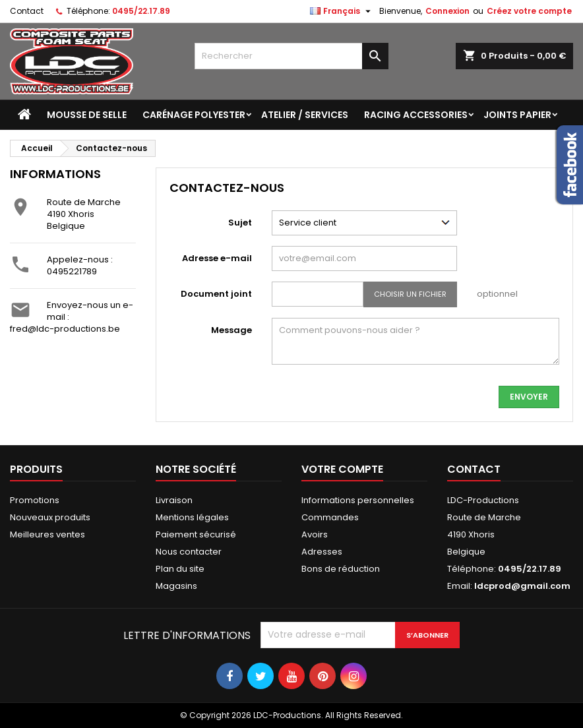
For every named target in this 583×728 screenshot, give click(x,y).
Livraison (174, 500)
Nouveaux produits (50, 517)
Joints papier (517, 115)
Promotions (35, 500)
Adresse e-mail (217, 258)
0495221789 (72, 271)
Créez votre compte (529, 11)
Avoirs (315, 534)
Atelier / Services (305, 115)
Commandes (330, 517)
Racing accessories (416, 115)
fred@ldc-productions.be (65, 329)
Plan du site (180, 569)
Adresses (322, 552)
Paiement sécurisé (196, 534)
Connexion (447, 11)
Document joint (216, 294)
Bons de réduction (341, 569)
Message (231, 330)
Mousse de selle (87, 115)
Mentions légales (192, 517)
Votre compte (342, 469)
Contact (27, 11)
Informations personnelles (358, 500)
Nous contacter (189, 552)
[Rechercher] (292, 56)
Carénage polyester (194, 115)
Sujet (240, 223)
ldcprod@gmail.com (522, 586)
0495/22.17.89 (141, 11)
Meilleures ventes (47, 534)
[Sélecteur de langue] (342, 11)
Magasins (176, 586)
